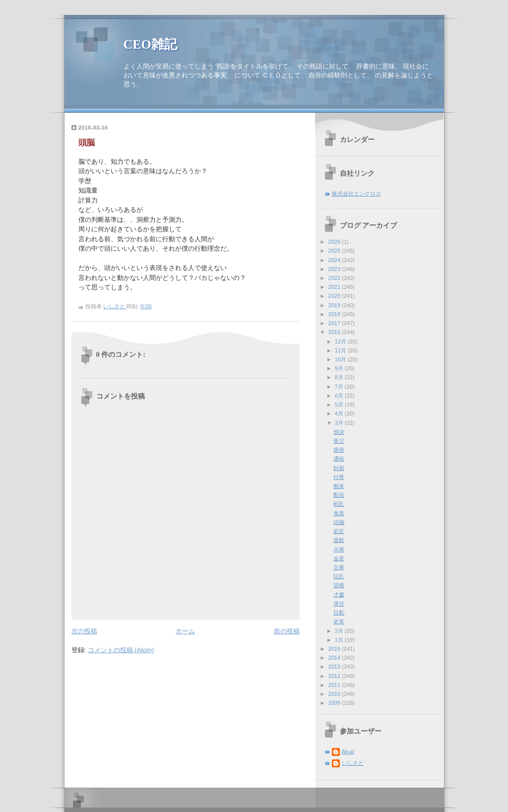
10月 (341, 359)
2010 (335, 694)
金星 (339, 558)
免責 (339, 513)
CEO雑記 (150, 44)
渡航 (339, 540)
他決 (339, 432)
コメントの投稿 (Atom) (121, 650)
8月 (340, 377)
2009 (335, 703)
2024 (335, 260)
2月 (340, 631)
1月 (340, 640)
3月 (340, 423)
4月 (340, 413)
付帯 (339, 477)
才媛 (339, 595)
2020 (335, 296)
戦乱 (339, 504)
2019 (335, 305)
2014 (335, 658)
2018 (335, 314)
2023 (335, 269)
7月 (340, 387)
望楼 (339, 585)
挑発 (339, 450)
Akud (348, 751)
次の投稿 (84, 631)
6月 (340, 396)
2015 (335, 649)
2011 (335, 685)
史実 (339, 621)
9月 (340, 368)
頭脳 (339, 522)
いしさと (353, 763)
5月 (340, 405)
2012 (335, 676)
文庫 (339, 567)
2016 (335, 332)
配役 (339, 495)
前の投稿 (287, 631)
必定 (339, 531)
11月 (341, 350)
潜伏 (339, 604)
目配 (339, 612)
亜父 (339, 441)
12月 (341, 341)
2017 (335, 323)
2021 (335, 287)
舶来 (339, 486)
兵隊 (339, 549)
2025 (335, 251)
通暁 (339, 459)
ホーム (185, 631)
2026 (335, 242)
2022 (335, 278)
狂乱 (339, 576)
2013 (335, 667)
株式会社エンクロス (356, 194)
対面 (339, 468)
